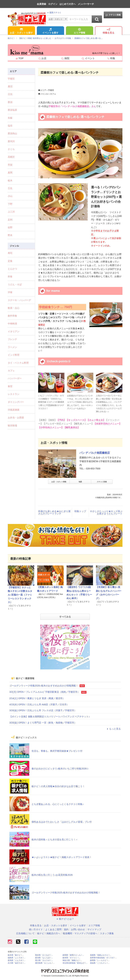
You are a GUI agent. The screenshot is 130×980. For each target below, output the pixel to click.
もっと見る (113, 729)
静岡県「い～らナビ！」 (100, 960)
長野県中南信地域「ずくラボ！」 (104, 958)
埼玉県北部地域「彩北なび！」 (75, 963)
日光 (10, 94)
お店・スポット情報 (59, 482)
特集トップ (80, 511)
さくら (11, 149)
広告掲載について (25, 933)
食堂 (10, 386)
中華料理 (12, 324)
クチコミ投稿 (113, 15)
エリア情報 (79, 31)
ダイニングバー (16, 402)
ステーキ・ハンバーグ (19, 300)
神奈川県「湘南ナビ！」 (73, 960)
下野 (10, 204)
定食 (10, 261)
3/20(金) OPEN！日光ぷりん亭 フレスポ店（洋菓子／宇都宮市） (43, 710)
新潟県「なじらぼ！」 (44, 958)
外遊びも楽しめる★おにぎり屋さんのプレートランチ (54, 512)
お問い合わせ (78, 929)
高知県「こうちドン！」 (100, 963)
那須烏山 (12, 133)
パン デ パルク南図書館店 (95, 453)
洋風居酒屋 (14, 410)
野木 (10, 235)
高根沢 (11, 157)
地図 (80, 482)
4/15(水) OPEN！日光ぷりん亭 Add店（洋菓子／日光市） (39, 704)
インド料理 (14, 355)
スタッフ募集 (107, 933)
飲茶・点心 (14, 308)
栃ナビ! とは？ (65, 919)
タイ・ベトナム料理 (18, 363)
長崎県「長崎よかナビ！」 (101, 955)
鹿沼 (10, 86)
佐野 (10, 227)
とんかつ (12, 269)
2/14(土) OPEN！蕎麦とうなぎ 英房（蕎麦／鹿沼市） (37, 698)
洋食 (10, 292)
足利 (10, 220)
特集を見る (109, 31)
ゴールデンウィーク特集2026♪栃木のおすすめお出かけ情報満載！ (44, 686)
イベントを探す (50, 31)
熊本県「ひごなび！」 (44, 955)
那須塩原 (12, 110)
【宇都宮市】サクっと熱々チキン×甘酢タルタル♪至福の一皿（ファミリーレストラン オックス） (20, 595)
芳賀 (10, 165)
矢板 (10, 118)
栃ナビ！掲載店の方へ (49, 933)
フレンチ (12, 339)
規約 (66, 929)
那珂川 (11, 141)
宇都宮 (11, 79)
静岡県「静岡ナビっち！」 (74, 955)
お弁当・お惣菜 (16, 418)
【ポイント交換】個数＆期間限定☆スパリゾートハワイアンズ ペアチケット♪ (50, 717)
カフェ (11, 371)
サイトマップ (94, 929)
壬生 (10, 188)
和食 (10, 277)
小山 (10, 196)
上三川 (11, 212)
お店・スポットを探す (21, 31)
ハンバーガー (15, 378)
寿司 (10, 253)
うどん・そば (15, 284)
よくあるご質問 (53, 929)
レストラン (14, 394)
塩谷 (10, 126)
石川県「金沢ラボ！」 (17, 963)
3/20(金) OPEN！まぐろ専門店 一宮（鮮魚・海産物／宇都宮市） (43, 723)
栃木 (10, 180)
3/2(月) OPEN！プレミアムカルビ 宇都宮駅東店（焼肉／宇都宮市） (45, 692)
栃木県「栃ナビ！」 (16, 955)
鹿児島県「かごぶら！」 (45, 963)
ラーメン (12, 347)
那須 (10, 102)
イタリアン (14, 331)
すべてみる (65, 617)
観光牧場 (12, 425)
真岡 (10, 173)
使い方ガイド (36, 929)
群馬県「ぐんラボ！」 (17, 960)
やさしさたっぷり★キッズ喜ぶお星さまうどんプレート (106, 512)
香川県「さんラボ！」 (44, 960)
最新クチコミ (54, 13)
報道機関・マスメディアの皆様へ (80, 933)
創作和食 (12, 316)
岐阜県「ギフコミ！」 (72, 958)
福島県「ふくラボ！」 (17, 958)
